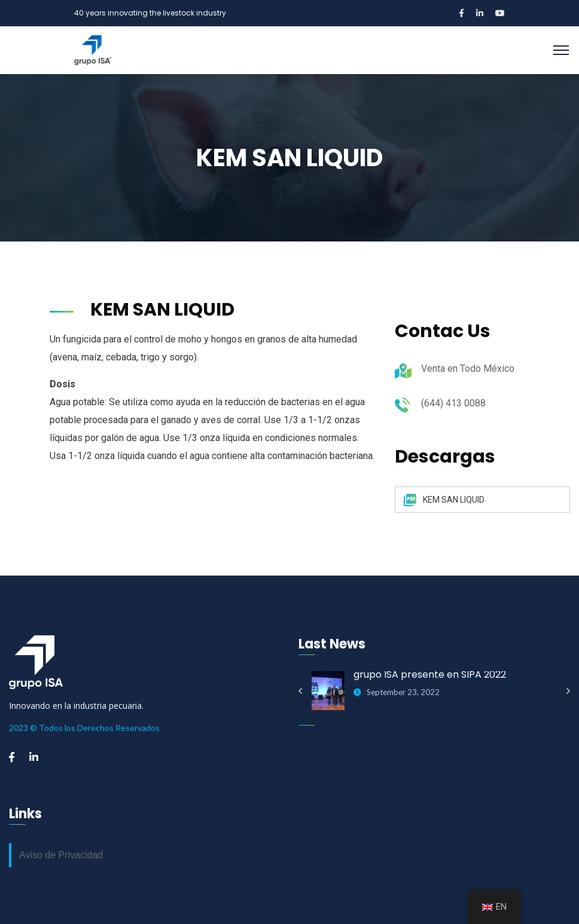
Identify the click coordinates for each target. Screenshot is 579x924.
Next (568, 691)
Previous (300, 691)
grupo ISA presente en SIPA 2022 (430, 674)
